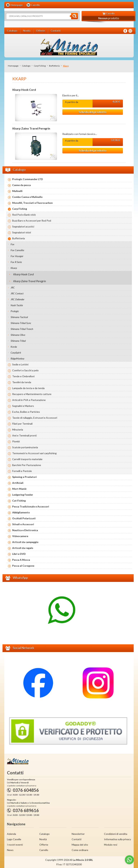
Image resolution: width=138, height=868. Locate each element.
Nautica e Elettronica (25, 530)
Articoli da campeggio (25, 542)
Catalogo (26, 66)
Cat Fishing (19, 501)
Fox (12, 244)
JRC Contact (17, 293)
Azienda (11, 834)
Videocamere (20, 536)
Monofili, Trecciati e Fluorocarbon (32, 203)
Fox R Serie (16, 262)
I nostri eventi (15, 845)
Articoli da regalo (23, 548)
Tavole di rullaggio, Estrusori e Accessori (35, 418)
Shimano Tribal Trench (22, 329)
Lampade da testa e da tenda (28, 388)
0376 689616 (26, 810)
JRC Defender (18, 299)
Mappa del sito (80, 845)
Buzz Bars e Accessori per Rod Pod (32, 221)
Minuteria (18, 430)
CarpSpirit (16, 353)
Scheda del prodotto (93, 112)
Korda (14, 347)
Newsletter (78, 834)
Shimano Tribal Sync (21, 323)
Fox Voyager (17, 256)
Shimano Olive (18, 335)
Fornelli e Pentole (22, 471)
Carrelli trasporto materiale (27, 459)
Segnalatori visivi (22, 232)
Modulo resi (111, 845)
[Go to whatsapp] (129, 860)
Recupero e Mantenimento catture (32, 394)
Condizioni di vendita (116, 834)
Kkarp (14, 268)
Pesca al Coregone (23, 566)
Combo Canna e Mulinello (27, 197)
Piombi (16, 441)
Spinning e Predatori (24, 477)
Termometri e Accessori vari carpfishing (34, 453)
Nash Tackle (17, 305)
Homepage (13, 66)
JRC (13, 287)
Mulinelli (17, 191)
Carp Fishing (40, 66)
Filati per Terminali (22, 424)
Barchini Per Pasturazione (27, 465)
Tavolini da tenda (22, 382)
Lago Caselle (14, 839)
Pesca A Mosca (21, 560)
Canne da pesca (21, 185)
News (10, 850)
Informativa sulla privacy (118, 839)
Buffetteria (54, 66)
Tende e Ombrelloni (23, 376)
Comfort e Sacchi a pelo (25, 370)
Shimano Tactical (19, 317)
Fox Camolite (17, 250)
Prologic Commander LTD (28, 179)
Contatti (77, 839)
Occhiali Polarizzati (24, 518)
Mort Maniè (19, 489)
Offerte (44, 845)
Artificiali (18, 483)
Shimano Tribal (18, 341)
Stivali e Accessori (23, 524)
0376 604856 (26, 790)
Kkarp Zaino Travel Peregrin (31, 128)
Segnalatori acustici (23, 226)
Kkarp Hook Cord (24, 90)
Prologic (15, 311)
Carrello (44, 850)
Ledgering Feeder (23, 495)
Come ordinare (80, 850)
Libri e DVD (19, 554)
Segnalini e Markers (23, 406)
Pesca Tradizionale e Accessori (31, 506)
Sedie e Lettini (20, 364)
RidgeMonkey (18, 358)
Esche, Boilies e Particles (26, 412)
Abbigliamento (21, 512)
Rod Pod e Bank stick (24, 215)
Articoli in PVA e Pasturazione (29, 400)
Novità (43, 839)
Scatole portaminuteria (25, 447)
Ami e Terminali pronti (24, 435)
